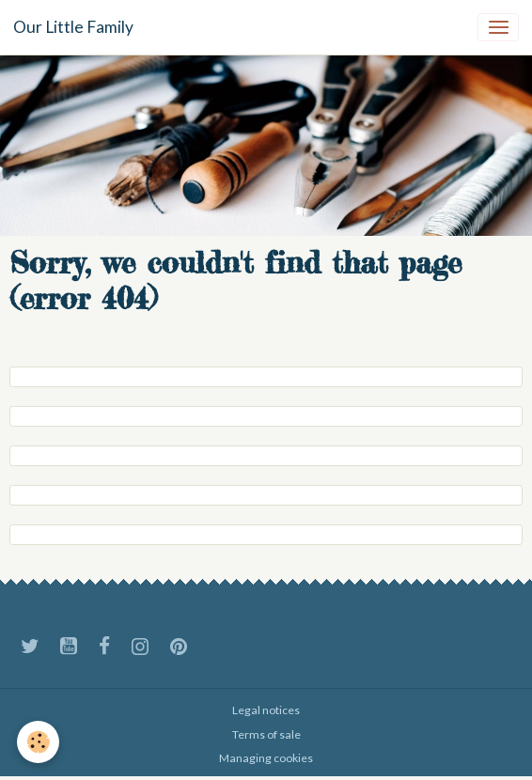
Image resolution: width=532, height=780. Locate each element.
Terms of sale (266, 734)
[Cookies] (38, 742)
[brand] (73, 27)
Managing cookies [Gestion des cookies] (266, 758)
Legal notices (266, 710)
